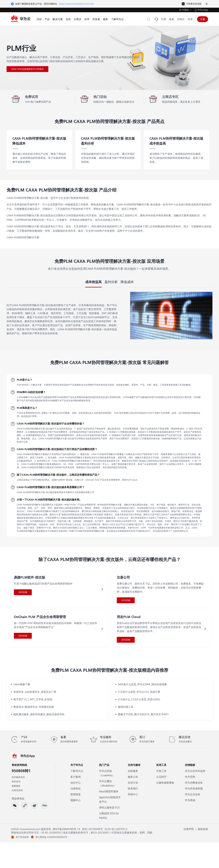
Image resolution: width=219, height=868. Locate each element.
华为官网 (190, 777)
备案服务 (16, 786)
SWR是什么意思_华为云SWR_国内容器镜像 (142, 684)
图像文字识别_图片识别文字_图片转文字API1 (143, 714)
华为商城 (190, 800)
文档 (164, 19)
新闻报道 (76, 794)
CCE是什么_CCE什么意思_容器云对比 (139, 699)
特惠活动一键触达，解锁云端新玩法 (114, 102)
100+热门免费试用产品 (38, 102)
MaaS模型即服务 (109, 791)
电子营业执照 (22, 837)
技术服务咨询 (18, 777)
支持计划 (133, 783)
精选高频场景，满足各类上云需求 (181, 102)
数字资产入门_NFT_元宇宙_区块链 (33, 699)
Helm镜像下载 (22, 684)
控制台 (181, 19)
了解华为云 (77, 771)
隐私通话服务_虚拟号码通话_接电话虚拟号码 (39, 714)
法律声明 (189, 829)
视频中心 (76, 800)
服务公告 (133, 777)
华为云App (203, 10)
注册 (203, 19)
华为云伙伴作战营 (195, 771)
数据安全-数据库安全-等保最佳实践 (34, 707)
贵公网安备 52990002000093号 (51, 837)
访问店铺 (23, 592)
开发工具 (161, 771)
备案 (172, 19)
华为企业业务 (193, 794)
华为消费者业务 (194, 783)
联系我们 (133, 789)
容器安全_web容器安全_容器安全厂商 (35, 692)
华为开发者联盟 (194, 789)
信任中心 (76, 783)
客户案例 (76, 777)
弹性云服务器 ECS (109, 808)
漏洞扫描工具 (126, 707)
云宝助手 (161, 777)
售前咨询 (16, 782)
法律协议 (76, 789)
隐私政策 (203, 829)
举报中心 (133, 794)
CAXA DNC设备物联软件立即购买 (27, 69)
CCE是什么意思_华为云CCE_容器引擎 (139, 692)
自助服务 (133, 771)
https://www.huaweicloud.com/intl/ (76, 4)
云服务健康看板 (165, 783)
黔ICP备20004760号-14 (67, 829)
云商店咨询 (17, 790)
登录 (190, 19)
